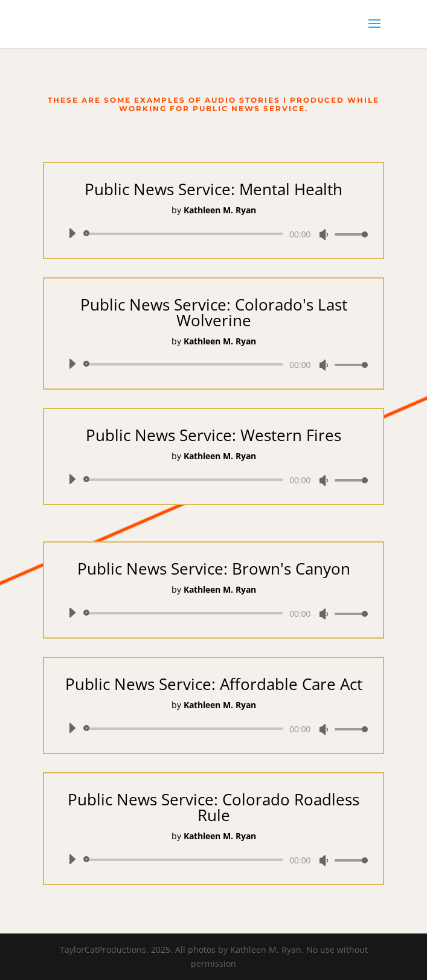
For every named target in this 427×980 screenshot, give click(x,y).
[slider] (186, 234)
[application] (214, 234)
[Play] (72, 233)
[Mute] (324, 234)
